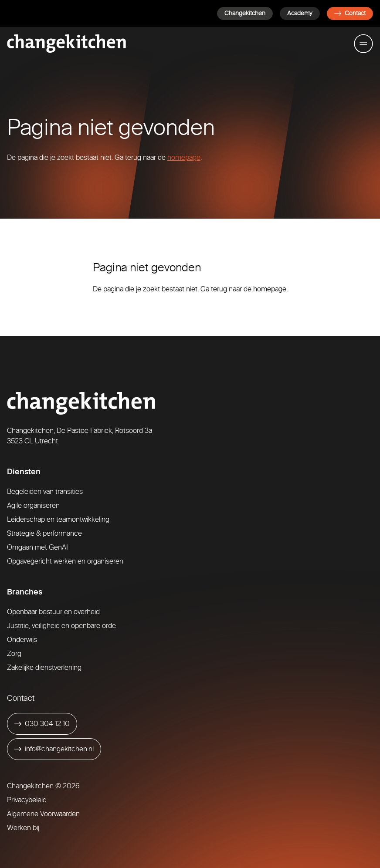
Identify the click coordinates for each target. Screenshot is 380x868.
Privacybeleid (27, 800)
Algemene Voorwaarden (43, 814)
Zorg (14, 654)
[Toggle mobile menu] (363, 44)
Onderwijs (22, 640)
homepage (184, 157)
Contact (350, 13)
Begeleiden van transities (45, 491)
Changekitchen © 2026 (43, 786)
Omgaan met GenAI (37, 547)
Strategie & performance (44, 533)
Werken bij (23, 828)
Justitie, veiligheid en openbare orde (61, 626)
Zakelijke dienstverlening (44, 667)
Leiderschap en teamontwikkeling (58, 519)
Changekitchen (245, 13)
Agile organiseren (33, 505)
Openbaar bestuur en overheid (53, 612)
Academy (300, 13)
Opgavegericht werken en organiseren (65, 561)
